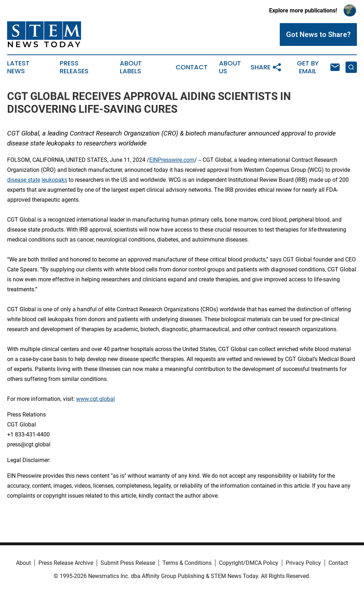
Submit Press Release (128, 563)
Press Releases (74, 67)
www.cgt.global (95, 399)
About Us (230, 67)
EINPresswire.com (172, 160)
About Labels (131, 67)
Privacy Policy (303, 563)
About (23, 563)
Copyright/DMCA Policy (249, 563)
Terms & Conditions (187, 563)
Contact (192, 67)
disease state (24, 180)
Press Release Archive (66, 563)
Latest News (18, 67)
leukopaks (54, 180)
